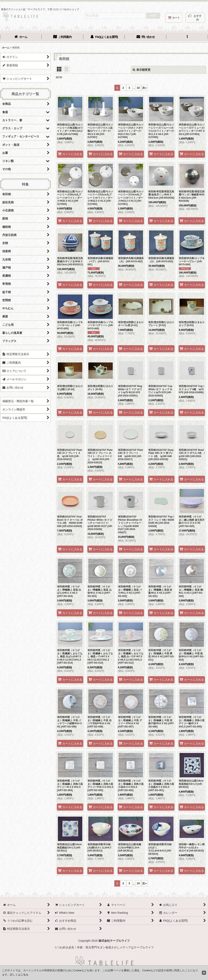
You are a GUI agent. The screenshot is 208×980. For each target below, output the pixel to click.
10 (138, 88)
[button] (187, 37)
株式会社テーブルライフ (114, 941)
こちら (24, 975)
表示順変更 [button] (142, 70)
